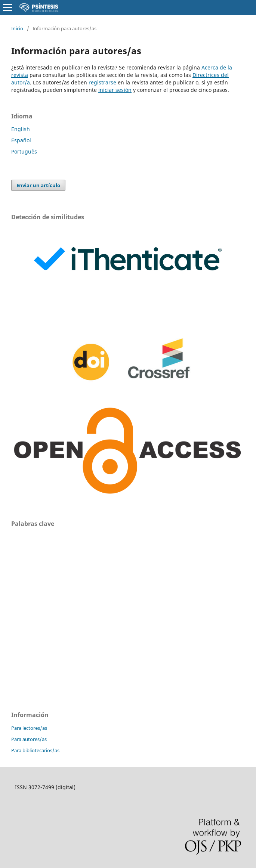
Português (24, 151)
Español (21, 140)
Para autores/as (29, 739)
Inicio (17, 28)
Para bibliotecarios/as (35, 750)
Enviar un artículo (38, 185)
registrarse (102, 82)
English (21, 129)
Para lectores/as (29, 728)
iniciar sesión (115, 90)
